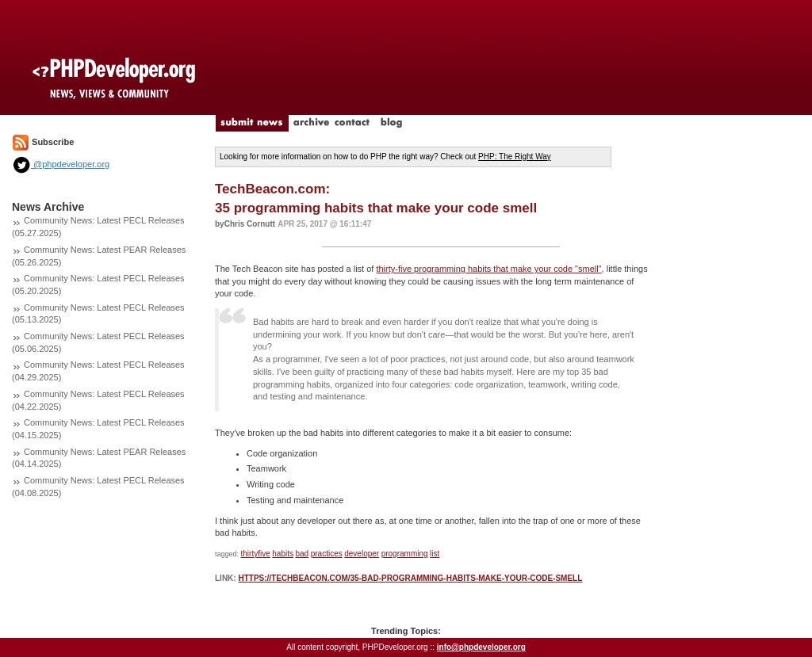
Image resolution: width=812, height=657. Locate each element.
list (435, 554)
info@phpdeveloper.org (481, 647)
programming (405, 554)
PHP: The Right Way (515, 157)
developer (362, 554)
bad (302, 554)
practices (327, 554)
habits (283, 554)
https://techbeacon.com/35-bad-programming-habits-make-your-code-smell (410, 578)
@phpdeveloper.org (61, 164)
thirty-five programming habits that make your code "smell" (488, 269)
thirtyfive (256, 554)
